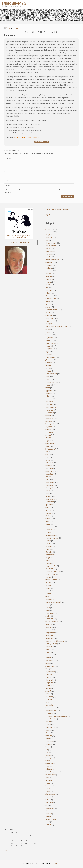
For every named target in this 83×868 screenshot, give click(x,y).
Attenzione (49, 533)
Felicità (48, 301)
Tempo (48, 460)
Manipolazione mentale (53, 602)
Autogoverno (50, 471)
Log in (48, 215)
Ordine (48, 663)
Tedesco (48, 755)
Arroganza (49, 402)
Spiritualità (49, 505)
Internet (48, 725)
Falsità (48, 368)
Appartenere (50, 251)
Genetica (48, 519)
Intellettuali (49, 741)
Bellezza (48, 371)
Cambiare (49, 315)
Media (48, 516)
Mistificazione (50, 499)
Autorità (48, 691)
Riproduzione (50, 808)
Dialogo (48, 563)
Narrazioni (49, 680)
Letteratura (49, 474)
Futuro (48, 494)
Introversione (50, 613)
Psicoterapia (50, 413)
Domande (49, 399)
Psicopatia (49, 404)
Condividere (49, 321)
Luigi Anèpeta (50, 672)
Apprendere (49, 391)
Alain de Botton (51, 794)
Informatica (50, 686)
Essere (48, 591)
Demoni (48, 549)
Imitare (48, 379)
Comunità (49, 430)
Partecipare (49, 674)
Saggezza (49, 340)
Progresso (49, 558)
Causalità (49, 346)
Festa (47, 610)
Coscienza (49, 271)
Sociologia (49, 758)
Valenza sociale (51, 535)
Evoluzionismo (50, 555)
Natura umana (51, 243)
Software (49, 736)
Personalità (49, 647)
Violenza (48, 510)
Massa (48, 738)
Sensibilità (49, 786)
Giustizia (48, 577)
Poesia (48, 480)
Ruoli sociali (49, 485)
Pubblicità (49, 769)
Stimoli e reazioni (51, 580)
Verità (47, 304)
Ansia (47, 777)
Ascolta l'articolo (42, 142)
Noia (47, 811)
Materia (48, 816)
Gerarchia (49, 363)
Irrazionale (49, 700)
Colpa (47, 507)
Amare (48, 329)
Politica (48, 293)
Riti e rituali (49, 463)
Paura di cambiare (52, 538)
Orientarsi (49, 744)
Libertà (48, 285)
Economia (49, 583)
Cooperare (49, 349)
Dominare (49, 594)
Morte (47, 446)
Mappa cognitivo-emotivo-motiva (57, 326)
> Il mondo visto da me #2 (21, 242)
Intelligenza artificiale (53, 572)
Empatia (48, 477)
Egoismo (48, 677)
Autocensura (50, 527)
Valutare (48, 274)
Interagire (49, 229)
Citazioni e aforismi (52, 622)
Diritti (47, 766)
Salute (48, 789)
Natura (48, 491)
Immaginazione (51, 424)
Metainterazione (51, 711)
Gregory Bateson (51, 644)
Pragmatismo (50, 633)
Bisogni (9, 28)
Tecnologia (49, 627)
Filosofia (48, 257)
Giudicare (49, 268)
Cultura (48, 396)
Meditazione (50, 599)
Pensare (48, 282)
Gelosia (48, 800)
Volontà (48, 365)
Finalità (48, 588)
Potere (48, 377)
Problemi (49, 546)
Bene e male (50, 502)
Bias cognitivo (50, 488)
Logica (48, 352)
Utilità (47, 694)
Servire (48, 761)
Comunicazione (51, 299)
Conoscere (49, 232)
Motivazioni (49, 296)
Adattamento (50, 666)
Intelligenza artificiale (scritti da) (56, 716)
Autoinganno (50, 482)
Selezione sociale (51, 819)
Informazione (50, 449)
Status (48, 388)
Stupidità (49, 393)
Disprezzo (49, 530)
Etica (47, 240)
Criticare (48, 416)
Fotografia (49, 705)
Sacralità (48, 544)
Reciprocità (49, 683)
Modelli (48, 560)
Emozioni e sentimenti (53, 260)
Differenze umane (52, 310)
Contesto (49, 825)
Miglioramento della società (55, 641)
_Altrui (48, 313)
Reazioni (48, 783)
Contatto (57, 863)
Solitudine (49, 421)
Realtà (48, 608)
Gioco (47, 455)
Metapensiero (50, 661)
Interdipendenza (51, 382)
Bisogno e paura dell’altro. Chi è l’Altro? (27, 137)
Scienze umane (51, 775)
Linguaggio (49, 427)
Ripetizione (49, 802)
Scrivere (48, 747)
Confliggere (49, 262)
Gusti (47, 805)
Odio (47, 597)
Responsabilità (50, 574)
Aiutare (48, 649)
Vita (47, 287)
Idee (47, 457)
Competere (49, 279)
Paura (48, 332)
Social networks (51, 708)
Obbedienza (50, 569)
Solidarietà (49, 636)
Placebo (48, 722)
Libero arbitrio (50, 318)
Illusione (48, 438)
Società (48, 307)
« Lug (7, 850)
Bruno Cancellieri (51, 719)
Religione (49, 237)
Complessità (50, 443)
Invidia (48, 752)
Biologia (48, 730)
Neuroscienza (50, 727)
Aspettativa (49, 713)
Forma (48, 605)
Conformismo (50, 343)
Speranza (49, 688)
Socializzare (49, 638)
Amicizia (48, 585)
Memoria (49, 552)
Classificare (49, 764)
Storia (47, 616)
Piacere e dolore (51, 246)
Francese (48, 513)
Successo (49, 630)
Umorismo (49, 432)
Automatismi (50, 418)
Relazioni (49, 290)
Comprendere (50, 357)
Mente (48, 249)
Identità (48, 354)
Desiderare (49, 410)
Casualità (49, 385)
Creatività (49, 466)
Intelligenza (49, 324)
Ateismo (48, 658)
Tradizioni (49, 624)
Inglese (48, 791)
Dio (47, 750)
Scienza (48, 435)
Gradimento (50, 619)
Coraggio (16, 28)
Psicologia (49, 265)
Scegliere (49, 335)
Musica (48, 524)
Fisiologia (49, 814)
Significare (49, 780)
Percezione (49, 468)
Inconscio (49, 254)
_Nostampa (49, 360)
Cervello (48, 541)
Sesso (47, 521)
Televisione (49, 697)
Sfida (47, 669)
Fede (47, 702)
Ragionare (49, 338)
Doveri (48, 822)
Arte (47, 452)
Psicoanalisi (49, 655)
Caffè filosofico (51, 407)
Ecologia (48, 496)
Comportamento (51, 374)
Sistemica (49, 276)
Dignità (48, 797)
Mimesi (48, 733)
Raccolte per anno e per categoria (57, 210)
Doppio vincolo (51, 566)
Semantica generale (52, 772)
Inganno (48, 441)
